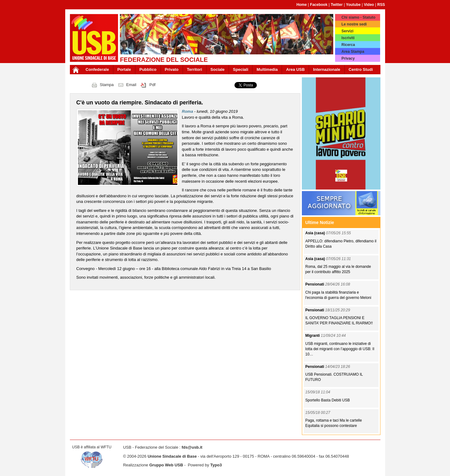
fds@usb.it (192, 447)
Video (369, 5)
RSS (381, 5)
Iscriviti (348, 38)
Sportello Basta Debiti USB (327, 400)
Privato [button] (172, 69)
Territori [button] (195, 69)
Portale (124, 69)
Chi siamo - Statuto (358, 17)
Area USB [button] (295, 69)
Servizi (347, 31)
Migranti (313, 336)
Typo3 (216, 465)
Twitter (337, 5)
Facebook (319, 5)
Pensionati (315, 284)
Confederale (97, 69)
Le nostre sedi (354, 24)
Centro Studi (361, 69)
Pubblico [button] (148, 69)
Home (301, 5)
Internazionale (327, 69)
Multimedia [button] (267, 69)
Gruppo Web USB (166, 465)
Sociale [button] (218, 69)
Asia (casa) (316, 233)
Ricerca (348, 45)
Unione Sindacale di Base (172, 456)
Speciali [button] (241, 69)
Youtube (353, 5)
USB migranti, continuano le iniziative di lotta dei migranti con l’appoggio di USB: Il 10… (340, 349)
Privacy (348, 58)
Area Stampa (353, 52)
